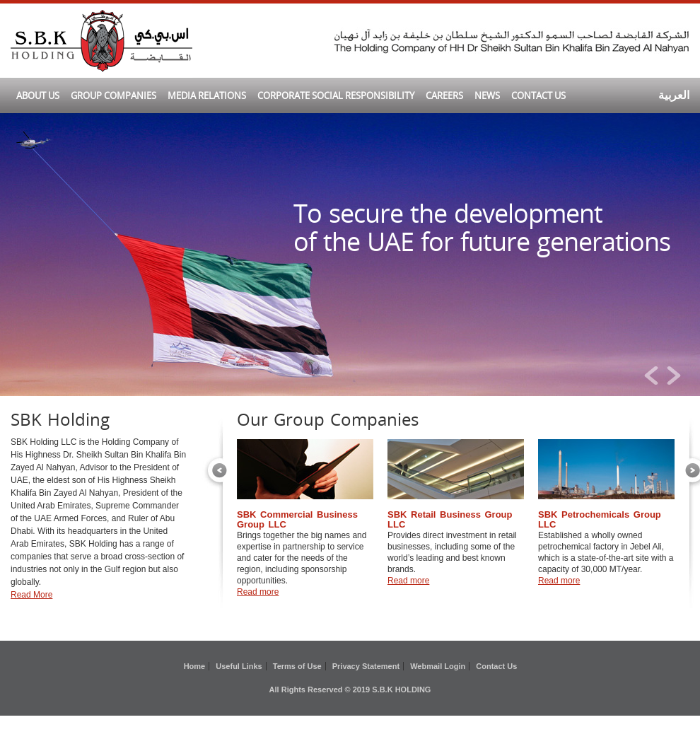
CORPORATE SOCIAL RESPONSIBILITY (336, 95)
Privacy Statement (366, 666)
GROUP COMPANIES (113, 95)
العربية (674, 95)
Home (195, 666)
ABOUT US (38, 95)
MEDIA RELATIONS (207, 95)
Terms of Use (297, 666)
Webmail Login (438, 666)
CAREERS (444, 95)
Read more (258, 592)
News (487, 95)
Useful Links (239, 666)
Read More (31, 595)
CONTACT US (538, 95)
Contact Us (496, 666)
